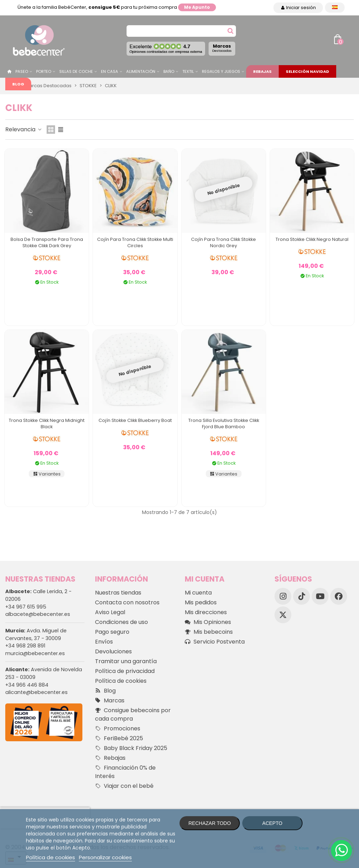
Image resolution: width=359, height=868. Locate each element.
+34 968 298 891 (25, 646)
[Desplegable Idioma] (335, 8)
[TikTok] (302, 596)
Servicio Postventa (215, 642)
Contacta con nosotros (127, 602)
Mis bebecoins (209, 632)
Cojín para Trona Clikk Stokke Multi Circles (135, 242)
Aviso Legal (110, 612)
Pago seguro (112, 632)
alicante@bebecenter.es (36, 692)
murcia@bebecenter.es (35, 653)
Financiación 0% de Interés (125, 772)
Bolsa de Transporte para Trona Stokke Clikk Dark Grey (47, 242)
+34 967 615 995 (26, 607)
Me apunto (197, 7)
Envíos (104, 642)
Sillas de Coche (76, 71)
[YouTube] (320, 596)
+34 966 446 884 (27, 685)
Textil (188, 71)
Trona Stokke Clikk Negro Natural (312, 239)
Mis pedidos (201, 602)
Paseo (22, 71)
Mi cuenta (198, 593)
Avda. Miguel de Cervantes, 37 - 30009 (36, 634)
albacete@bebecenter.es (38, 614)
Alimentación (141, 71)
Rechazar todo (209, 823)
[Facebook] (339, 596)
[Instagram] (283, 596)
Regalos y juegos (221, 71)
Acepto (272, 823)
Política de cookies (121, 681)
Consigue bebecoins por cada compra (133, 714)
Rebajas (262, 71)
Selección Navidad (307, 71)
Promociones (118, 729)
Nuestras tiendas (118, 593)
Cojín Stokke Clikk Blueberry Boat (135, 420)
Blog (18, 84)
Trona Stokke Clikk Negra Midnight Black (47, 423)
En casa (110, 71)
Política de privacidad (125, 671)
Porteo (44, 71)
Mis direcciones (206, 612)
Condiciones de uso (121, 622)
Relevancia (24, 129)
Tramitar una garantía (126, 661)
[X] (283, 615)
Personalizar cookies (105, 857)
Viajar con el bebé (124, 786)
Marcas (222, 48)
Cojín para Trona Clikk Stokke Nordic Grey (223, 242)
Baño (169, 71)
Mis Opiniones (208, 622)
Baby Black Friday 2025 (131, 748)
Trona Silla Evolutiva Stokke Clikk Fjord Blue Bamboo (224, 423)
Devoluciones (113, 651)
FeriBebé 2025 (119, 738)
